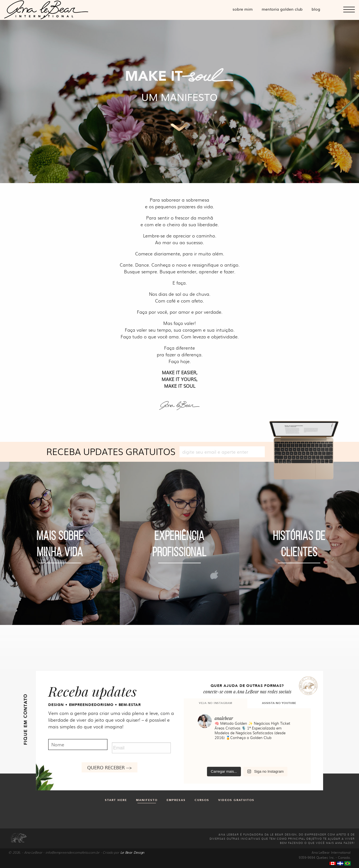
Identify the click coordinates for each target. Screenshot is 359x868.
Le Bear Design (132, 852)
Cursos (202, 800)
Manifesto (147, 800)
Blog (316, 9)
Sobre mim (243, 9)
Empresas (176, 800)
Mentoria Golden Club (282, 9)
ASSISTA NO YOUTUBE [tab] (279, 703)
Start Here (116, 800)
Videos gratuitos (236, 800)
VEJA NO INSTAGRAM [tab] (216, 703)
